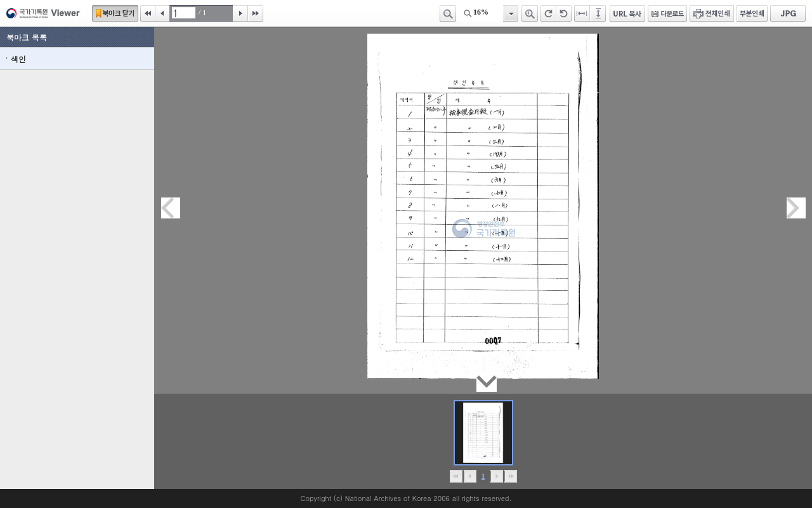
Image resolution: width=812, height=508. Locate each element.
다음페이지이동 (796, 208)
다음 (240, 13)
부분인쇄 (752, 13)
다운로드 (667, 13)
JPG (788, 13)
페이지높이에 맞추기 (599, 13)
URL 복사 (627, 13)
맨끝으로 (510, 476)
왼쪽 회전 (564, 13)
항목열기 (510, 13)
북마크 (115, 13)
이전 (162, 13)
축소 (448, 13)
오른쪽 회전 (548, 13)
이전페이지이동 (171, 208)
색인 (18, 59)
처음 (148, 13)
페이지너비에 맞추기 (582, 13)
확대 (530, 13)
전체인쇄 (712, 13)
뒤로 (496, 476)
